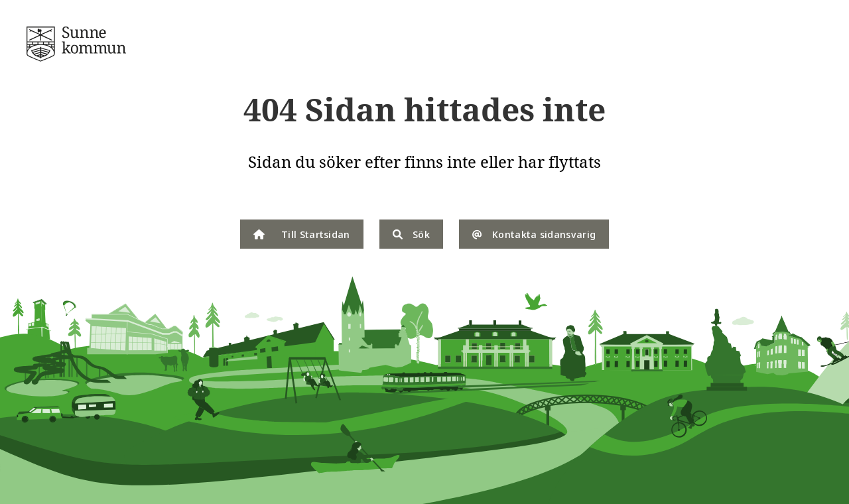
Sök (411, 234)
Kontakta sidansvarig (534, 234)
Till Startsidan (302, 234)
